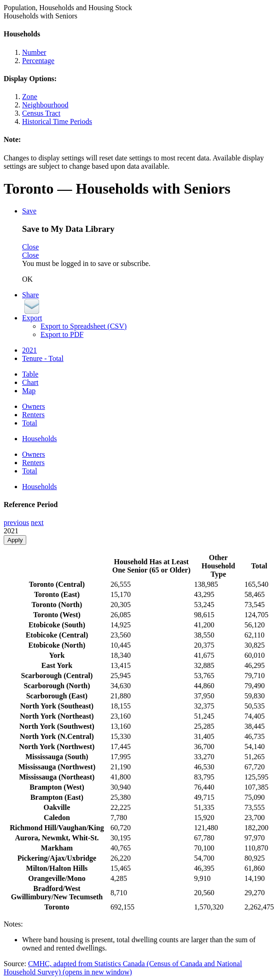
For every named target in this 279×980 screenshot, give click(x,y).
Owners (34, 406)
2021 (29, 350)
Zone (30, 97)
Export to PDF (62, 334)
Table (30, 374)
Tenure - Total (43, 358)
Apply (15, 540)
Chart (30, 382)
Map (29, 391)
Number (34, 52)
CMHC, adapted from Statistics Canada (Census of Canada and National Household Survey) (123, 968)
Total (30, 423)
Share (30, 295)
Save (29, 211)
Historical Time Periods (57, 121)
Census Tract (41, 113)
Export (32, 318)
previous (16, 522)
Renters (33, 415)
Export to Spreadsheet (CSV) (84, 326)
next (37, 522)
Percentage (38, 61)
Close (30, 247)
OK (27, 279)
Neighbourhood (45, 105)
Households (40, 439)
